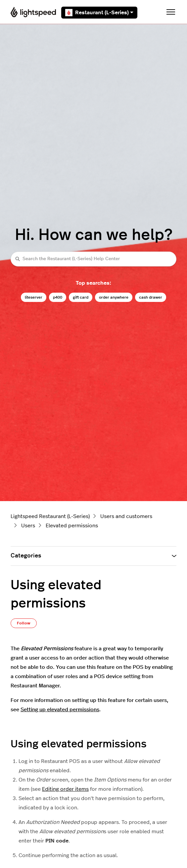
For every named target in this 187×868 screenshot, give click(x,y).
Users (28, 526)
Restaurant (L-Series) (99, 13)
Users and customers (126, 516)
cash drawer (151, 297)
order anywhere (114, 297)
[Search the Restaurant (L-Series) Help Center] (93, 259)
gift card (81, 297)
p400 (58, 297)
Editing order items (65, 789)
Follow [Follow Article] (24, 623)
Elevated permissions (72, 526)
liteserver (34, 297)
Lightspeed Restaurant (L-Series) (50, 516)
